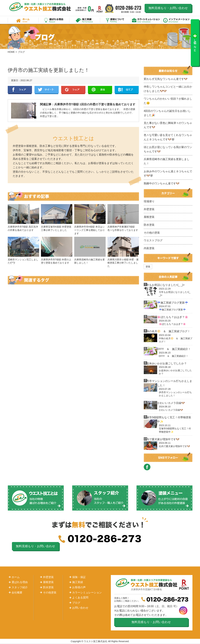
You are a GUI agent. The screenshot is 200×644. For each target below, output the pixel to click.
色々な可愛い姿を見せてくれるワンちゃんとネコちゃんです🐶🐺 (168, 137)
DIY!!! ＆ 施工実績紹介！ (174, 349)
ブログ (76, 603)
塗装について (115, 20)
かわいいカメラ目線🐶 (171, 403)
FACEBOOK (147, 467)
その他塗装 (50, 593)
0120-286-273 (129, 9)
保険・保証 (79, 577)
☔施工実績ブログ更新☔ (173, 303)
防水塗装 (149, 225)
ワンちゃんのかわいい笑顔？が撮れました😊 (168, 101)
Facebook (20, 90)
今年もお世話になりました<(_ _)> (164, 285)
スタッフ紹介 (20, 587)
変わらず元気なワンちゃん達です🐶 (166, 79)
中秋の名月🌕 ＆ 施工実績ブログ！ (167, 331)
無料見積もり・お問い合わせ (168, 8)
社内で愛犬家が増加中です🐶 (162, 439)
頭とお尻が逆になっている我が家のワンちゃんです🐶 (168, 149)
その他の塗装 (152, 233)
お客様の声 (79, 587)
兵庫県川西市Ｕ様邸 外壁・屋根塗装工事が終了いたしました (123, 263)
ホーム (23, 20)
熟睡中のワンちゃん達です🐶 (162, 183)
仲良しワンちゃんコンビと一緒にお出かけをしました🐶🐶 (168, 89)
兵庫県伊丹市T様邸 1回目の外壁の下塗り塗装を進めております (95, 104)
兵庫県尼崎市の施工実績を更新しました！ (167, 161)
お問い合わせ (80, 608)
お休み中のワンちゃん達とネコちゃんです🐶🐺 (168, 174)
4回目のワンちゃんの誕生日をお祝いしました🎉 (167, 113)
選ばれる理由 (54, 20)
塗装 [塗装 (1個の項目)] (148, 267)
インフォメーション (177, 20)
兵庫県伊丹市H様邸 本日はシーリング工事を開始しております (90, 230)
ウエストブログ (153, 240)
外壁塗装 (149, 209)
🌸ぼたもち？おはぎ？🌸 (173, 317)
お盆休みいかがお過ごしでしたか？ (165, 363)
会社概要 (17, 593)
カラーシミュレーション (146, 20)
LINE (100, 90)
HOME (11, 52)
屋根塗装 (149, 217)
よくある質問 (80, 598)
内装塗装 (149, 248)
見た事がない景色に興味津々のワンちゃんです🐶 (168, 125)
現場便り (149, 201)
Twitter (47, 90)
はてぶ (127, 90)
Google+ (73, 90)
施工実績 (85, 20)
